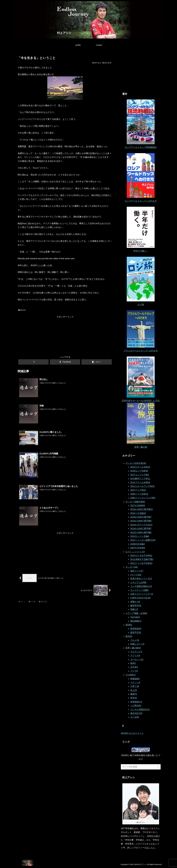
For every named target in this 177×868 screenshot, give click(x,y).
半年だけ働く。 (141, 251)
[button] (97, 362)
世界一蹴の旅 (141, 447)
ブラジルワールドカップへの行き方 (141, 351)
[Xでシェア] (33, 362)
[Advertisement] (65, 336)
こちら (152, 848)
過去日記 (22, 310)
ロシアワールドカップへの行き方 (141, 201)
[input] (141, 767)
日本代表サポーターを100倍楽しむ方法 (141, 401)
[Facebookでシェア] (65, 362)
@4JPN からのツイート (132, 733)
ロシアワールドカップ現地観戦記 (141, 147)
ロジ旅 (141, 305)
